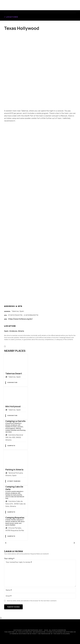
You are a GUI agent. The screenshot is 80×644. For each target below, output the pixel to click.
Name (8, 590)
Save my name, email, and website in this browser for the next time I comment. (32, 601)
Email (8, 596)
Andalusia (13, 331)
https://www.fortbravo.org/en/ (20, 319)
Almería (21, 331)
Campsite (11, 446)
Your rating (9, 559)
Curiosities (12, 383)
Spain (6, 331)
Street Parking (14, 481)
